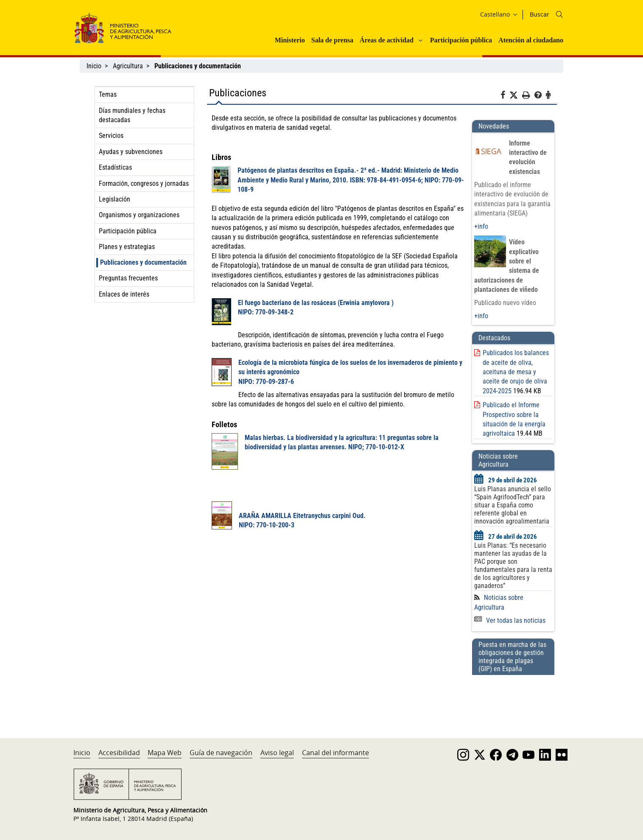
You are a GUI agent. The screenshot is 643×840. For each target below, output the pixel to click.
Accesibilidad (119, 753)
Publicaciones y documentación (143, 262)
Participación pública (461, 40)
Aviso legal (277, 753)
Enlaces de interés (124, 294)
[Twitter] (516, 95)
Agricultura (128, 66)
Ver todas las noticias (510, 620)
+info (481, 226)
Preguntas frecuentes (128, 278)
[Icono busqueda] (559, 14)
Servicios (111, 136)
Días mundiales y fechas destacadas (132, 115)
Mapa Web (165, 753)
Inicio (94, 66)
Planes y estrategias (127, 247)
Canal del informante (335, 753)
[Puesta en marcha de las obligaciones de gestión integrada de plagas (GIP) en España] (513, 698)
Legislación (115, 199)
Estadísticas (115, 167)
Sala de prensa (332, 40)
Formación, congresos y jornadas (144, 183)
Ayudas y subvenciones (131, 152)
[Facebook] (505, 96)
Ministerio (290, 40)
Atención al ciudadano (531, 40)
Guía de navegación (221, 753)
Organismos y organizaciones (139, 215)
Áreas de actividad (387, 40)
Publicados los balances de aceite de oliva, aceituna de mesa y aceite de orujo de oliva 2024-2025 (516, 372)
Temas (108, 94)
